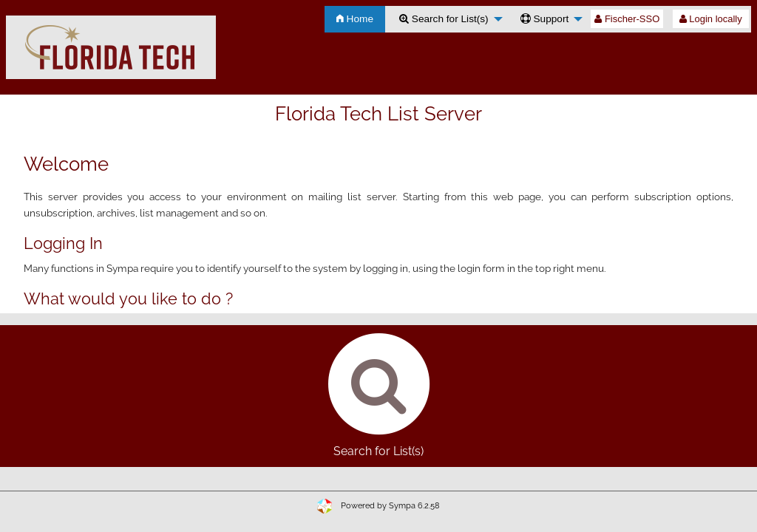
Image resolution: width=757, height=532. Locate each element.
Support (545, 19)
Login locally (711, 19)
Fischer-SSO (627, 19)
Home (355, 19)
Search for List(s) (444, 19)
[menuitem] (355, 19)
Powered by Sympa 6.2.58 (390, 506)
